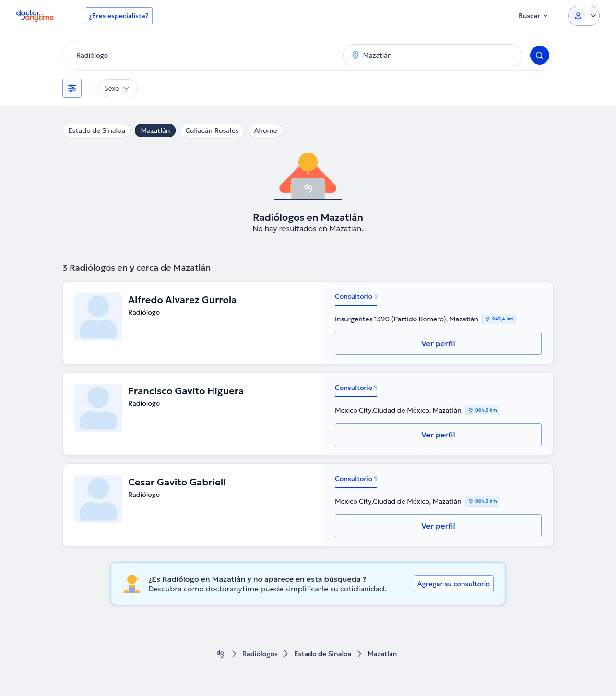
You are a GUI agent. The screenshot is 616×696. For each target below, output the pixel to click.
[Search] (540, 55)
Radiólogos (260, 654)
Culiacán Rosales (212, 130)
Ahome (266, 130)
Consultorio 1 (356, 296)
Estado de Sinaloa (97, 130)
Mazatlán (155, 130)
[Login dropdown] (584, 16)
